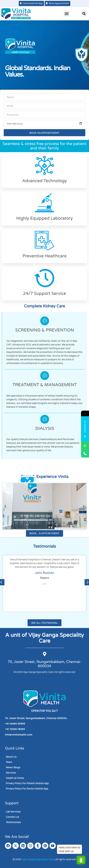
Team (9, 762)
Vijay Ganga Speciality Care (38, 859)
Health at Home (15, 778)
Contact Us (12, 817)
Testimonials (13, 822)
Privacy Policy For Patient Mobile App (27, 783)
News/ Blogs (13, 767)
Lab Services (13, 811)
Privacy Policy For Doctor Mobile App (27, 788)
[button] (67, 14)
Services (11, 773)
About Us (11, 757)
